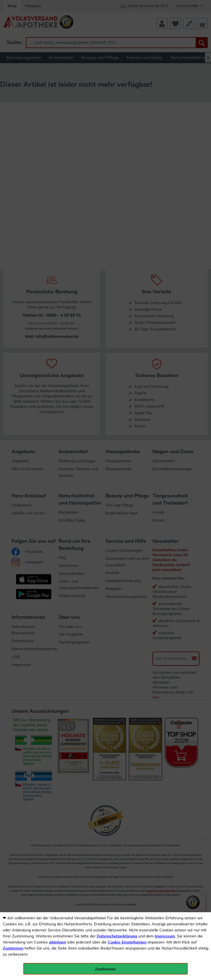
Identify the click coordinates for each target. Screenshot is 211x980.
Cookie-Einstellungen (127, 942)
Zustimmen (13, 948)
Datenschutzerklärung (117, 936)
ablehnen (57, 942)
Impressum (165, 936)
